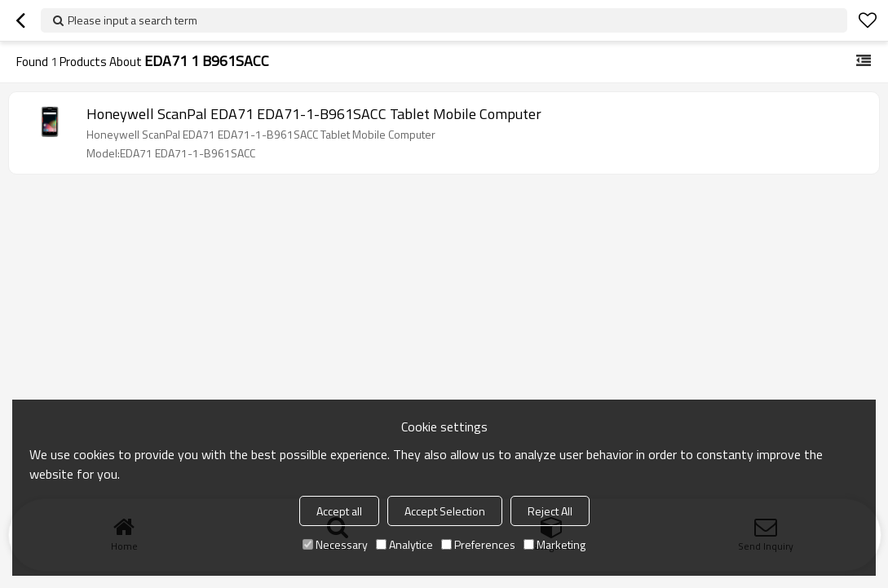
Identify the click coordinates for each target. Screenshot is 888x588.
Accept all (339, 511)
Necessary (335, 544)
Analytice (404, 544)
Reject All (550, 511)
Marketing (554, 544)
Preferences (478, 544)
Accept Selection (445, 511)
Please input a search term (133, 20)
